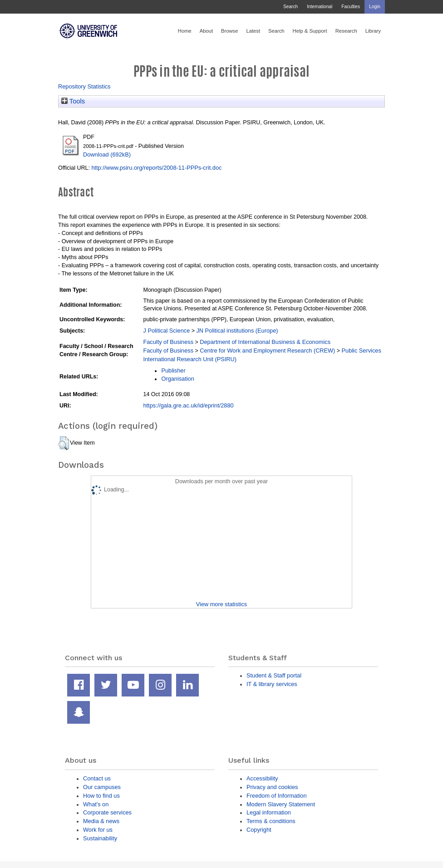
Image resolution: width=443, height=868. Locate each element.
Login (375, 7)
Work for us (98, 830)
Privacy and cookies (272, 787)
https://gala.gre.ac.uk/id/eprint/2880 (188, 405)
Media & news (101, 821)
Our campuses (102, 787)
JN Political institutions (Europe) (237, 331)
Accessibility (262, 778)
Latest (253, 31)
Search (290, 7)
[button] (64, 443)
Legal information (269, 812)
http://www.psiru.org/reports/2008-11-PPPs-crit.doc (156, 168)
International (320, 7)
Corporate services (107, 812)
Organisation (177, 379)
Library (373, 31)
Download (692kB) (107, 154)
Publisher (173, 370)
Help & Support (310, 31)
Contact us (97, 778)
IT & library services (272, 684)
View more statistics (221, 604)
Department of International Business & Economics (265, 342)
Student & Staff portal (274, 675)
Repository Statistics (84, 86)
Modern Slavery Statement (281, 804)
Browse (229, 31)
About (206, 31)
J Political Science (166, 331)
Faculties (351, 7)
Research (346, 31)
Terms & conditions (271, 821)
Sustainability (100, 838)
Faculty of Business (168, 342)
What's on (96, 804)
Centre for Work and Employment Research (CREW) (267, 351)
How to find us (101, 796)
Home (185, 31)
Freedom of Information (277, 796)
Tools (73, 101)
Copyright (259, 830)
